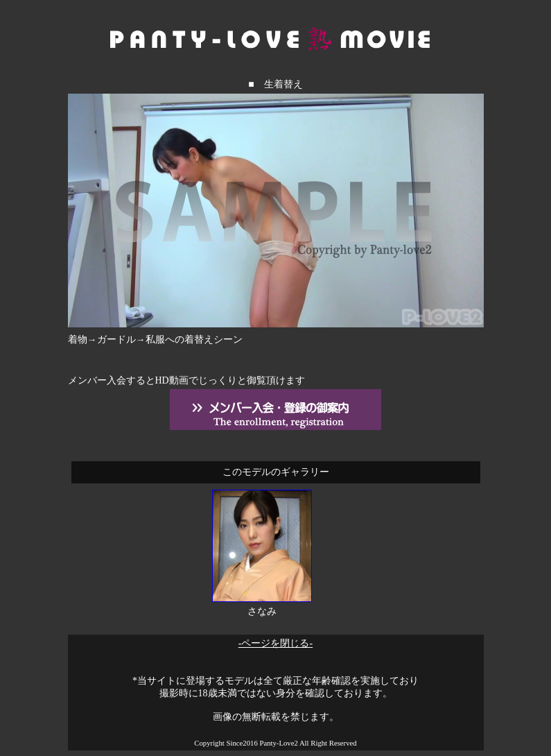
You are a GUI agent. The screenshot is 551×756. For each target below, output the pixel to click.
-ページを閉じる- (275, 643)
